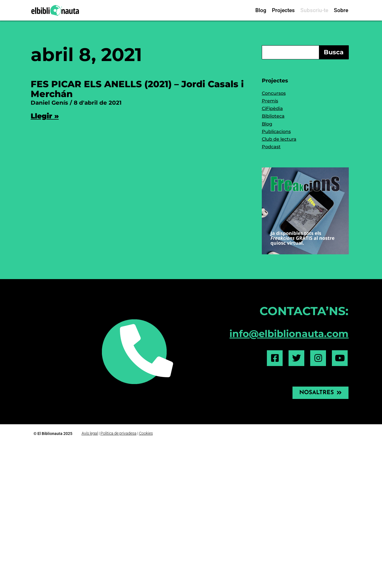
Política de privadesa (119, 433)
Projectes (283, 10)
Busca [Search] (334, 52)
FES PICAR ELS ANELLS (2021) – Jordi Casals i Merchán (137, 89)
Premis (270, 101)
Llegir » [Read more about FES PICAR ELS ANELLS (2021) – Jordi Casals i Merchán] (45, 116)
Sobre (341, 10)
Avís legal (90, 433)
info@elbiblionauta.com (289, 334)
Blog (261, 10)
